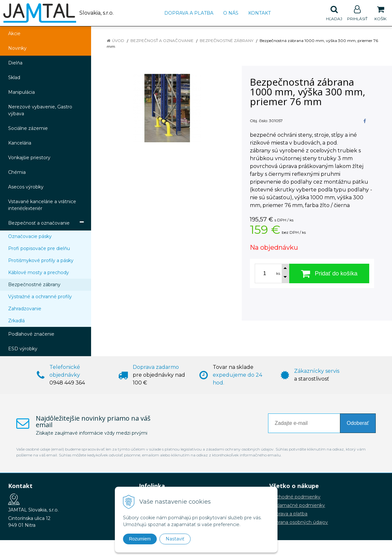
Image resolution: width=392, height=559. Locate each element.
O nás (231, 13)
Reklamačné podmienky (297, 505)
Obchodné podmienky (295, 497)
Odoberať (358, 423)
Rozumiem (140, 539)
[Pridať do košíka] (329, 273)
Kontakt (259, 13)
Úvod (118, 41)
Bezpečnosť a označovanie (162, 41)
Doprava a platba (189, 13)
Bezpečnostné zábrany (227, 41)
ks (278, 273)
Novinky (17, 48)
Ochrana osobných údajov (299, 522)
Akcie (14, 34)
